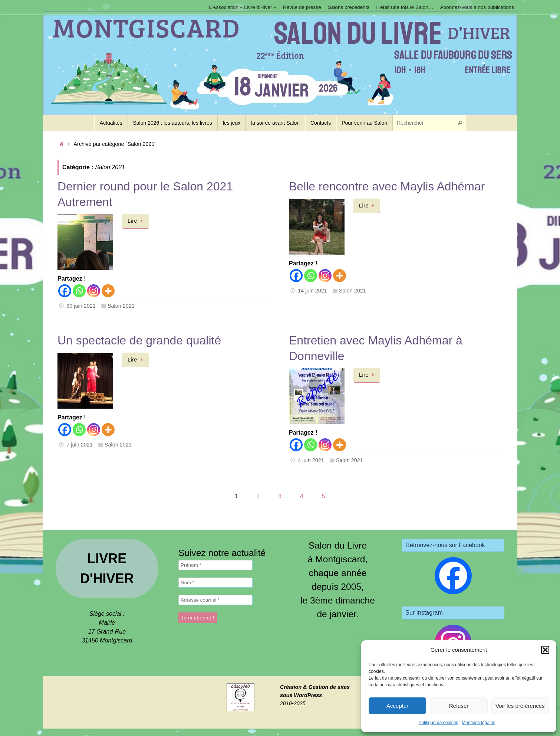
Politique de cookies (439, 723)
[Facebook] (65, 291)
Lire (137, 221)
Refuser (459, 706)
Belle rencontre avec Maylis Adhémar (387, 186)
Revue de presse (302, 7)
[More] (108, 291)
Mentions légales (478, 723)
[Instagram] (94, 291)
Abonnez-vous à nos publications (477, 7)
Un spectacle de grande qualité (139, 340)
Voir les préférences (520, 706)
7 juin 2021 (79, 445)
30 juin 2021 (81, 306)
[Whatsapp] (79, 291)
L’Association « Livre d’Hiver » (243, 7)
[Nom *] (215, 583)
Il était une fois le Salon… (405, 7)
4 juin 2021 (311, 460)
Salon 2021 (121, 306)
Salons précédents (349, 7)
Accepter (397, 706)
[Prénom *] (215, 565)
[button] (545, 650)
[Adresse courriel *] (215, 600)
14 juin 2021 (312, 291)
